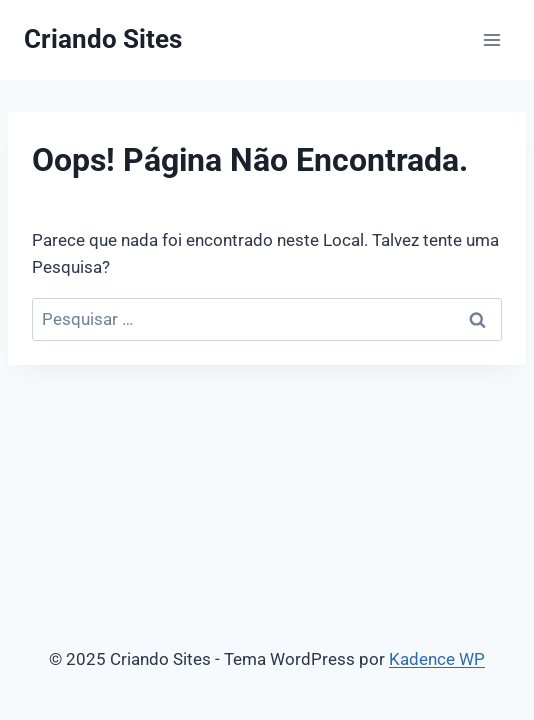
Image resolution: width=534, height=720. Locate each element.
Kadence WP (437, 659)
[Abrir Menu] (491, 39)
